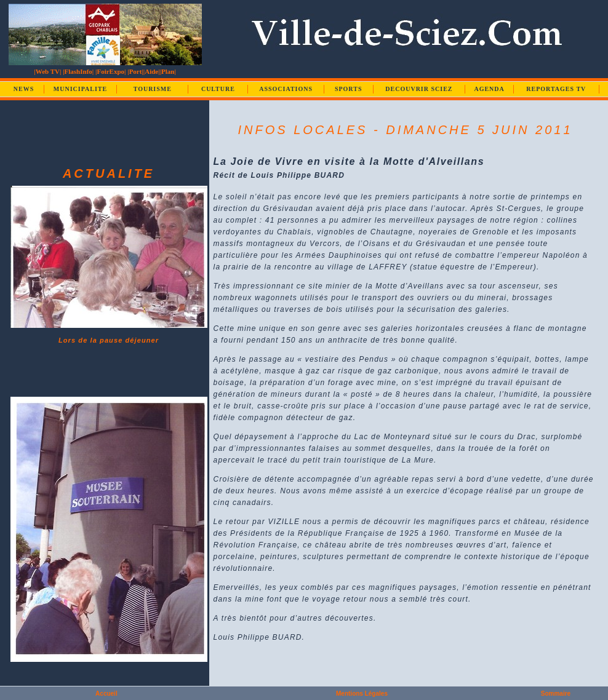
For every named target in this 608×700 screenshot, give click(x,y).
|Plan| (168, 71)
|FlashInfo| (78, 71)
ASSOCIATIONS (286, 89)
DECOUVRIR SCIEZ (419, 89)
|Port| (135, 71)
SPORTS (349, 89)
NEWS (24, 89)
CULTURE (218, 89)
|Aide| (152, 71)
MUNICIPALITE (80, 89)
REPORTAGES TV (556, 89)
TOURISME (153, 89)
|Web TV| (47, 71)
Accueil (106, 694)
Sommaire (556, 694)
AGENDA (489, 89)
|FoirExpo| (110, 71)
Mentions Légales (362, 694)
